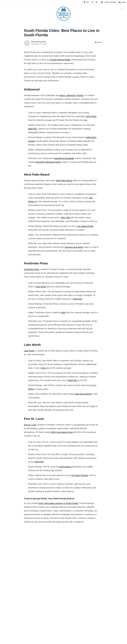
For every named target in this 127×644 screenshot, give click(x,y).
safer (63, 312)
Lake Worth (29, 351)
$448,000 (32, 129)
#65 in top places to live (62, 432)
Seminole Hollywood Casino (48, 162)
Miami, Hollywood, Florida (71, 95)
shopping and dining (74, 247)
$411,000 (66, 218)
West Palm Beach (64, 181)
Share (98, 42)
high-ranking (66, 467)
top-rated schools (85, 226)
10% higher (91, 116)
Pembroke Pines (32, 269)
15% (44, 368)
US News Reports (80, 475)
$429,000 (39, 462)
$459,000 (73, 380)
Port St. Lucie (30, 425)
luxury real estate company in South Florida (58, 503)
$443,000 (78, 299)
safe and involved (83, 394)
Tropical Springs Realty (38, 42)
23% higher (41, 287)
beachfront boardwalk (64, 158)
